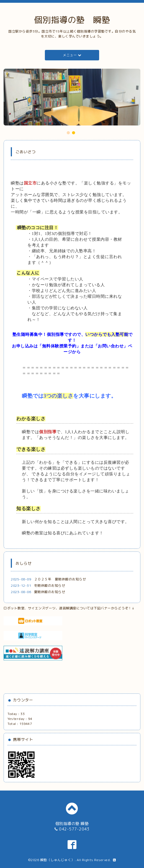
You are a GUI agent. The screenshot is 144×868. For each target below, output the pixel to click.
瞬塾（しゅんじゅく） (57, 860)
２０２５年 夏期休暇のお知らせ (60, 579)
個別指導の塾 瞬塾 (72, 20)
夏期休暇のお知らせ (50, 592)
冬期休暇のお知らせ (50, 586)
